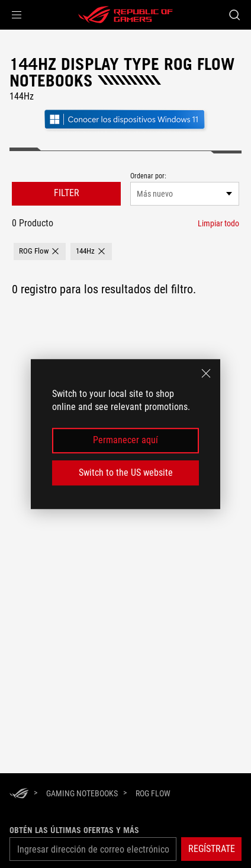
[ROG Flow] (153, 793)
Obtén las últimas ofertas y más (74, 830)
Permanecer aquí (125, 441)
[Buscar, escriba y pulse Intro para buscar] (234, 15)
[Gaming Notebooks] (82, 793)
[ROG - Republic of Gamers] (125, 15)
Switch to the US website (126, 473)
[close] (206, 373)
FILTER (67, 193)
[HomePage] (19, 794)
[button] (17, 15)
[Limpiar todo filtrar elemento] (218, 223)
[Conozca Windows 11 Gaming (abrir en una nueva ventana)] (125, 130)
